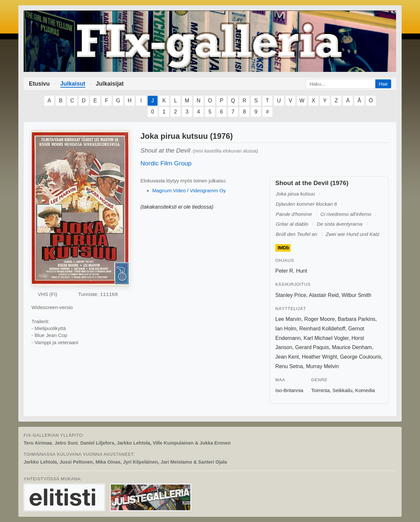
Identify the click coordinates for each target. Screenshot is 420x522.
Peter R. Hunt (291, 271)
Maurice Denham (352, 347)
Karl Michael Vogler (326, 338)
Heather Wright (319, 357)
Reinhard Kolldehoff (322, 329)
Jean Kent (287, 357)
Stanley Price (291, 295)
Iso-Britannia (289, 390)
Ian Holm (286, 329)
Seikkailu (342, 390)
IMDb (283, 248)
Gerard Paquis (312, 347)
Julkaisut (73, 84)
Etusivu (39, 84)
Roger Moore (319, 319)
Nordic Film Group (166, 163)
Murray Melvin (322, 366)
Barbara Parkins (357, 319)
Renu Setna (289, 366)
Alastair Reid (324, 295)
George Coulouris (360, 357)
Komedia (365, 390)
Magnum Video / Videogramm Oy (189, 190)
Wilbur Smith (357, 295)
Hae (383, 84)
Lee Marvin (288, 319)
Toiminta (320, 390)
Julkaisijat (110, 84)
